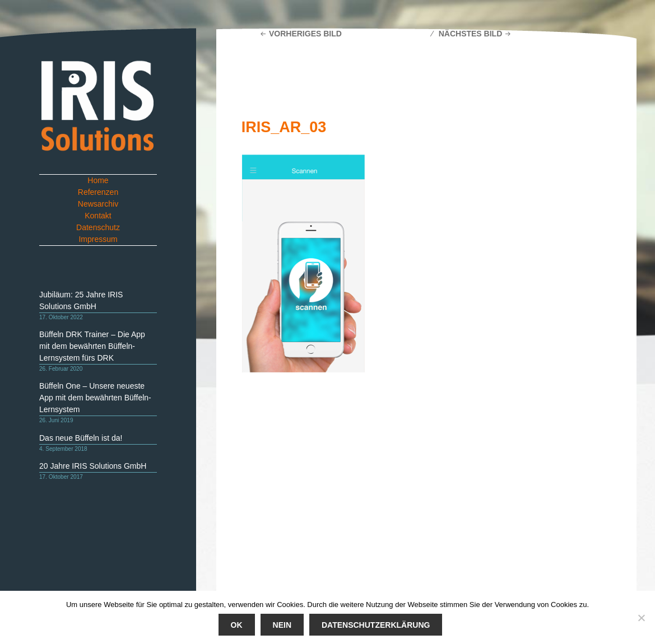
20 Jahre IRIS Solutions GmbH (93, 466)
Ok (237, 625)
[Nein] (641, 618)
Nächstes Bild (471, 34)
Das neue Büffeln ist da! (81, 438)
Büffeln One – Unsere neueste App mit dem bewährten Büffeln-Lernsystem (95, 398)
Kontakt (98, 216)
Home (98, 180)
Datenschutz (98, 227)
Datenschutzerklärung (376, 625)
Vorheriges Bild (305, 34)
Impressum (98, 239)
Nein (282, 625)
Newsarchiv (98, 204)
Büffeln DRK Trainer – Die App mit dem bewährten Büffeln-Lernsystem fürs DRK (92, 346)
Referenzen (98, 192)
